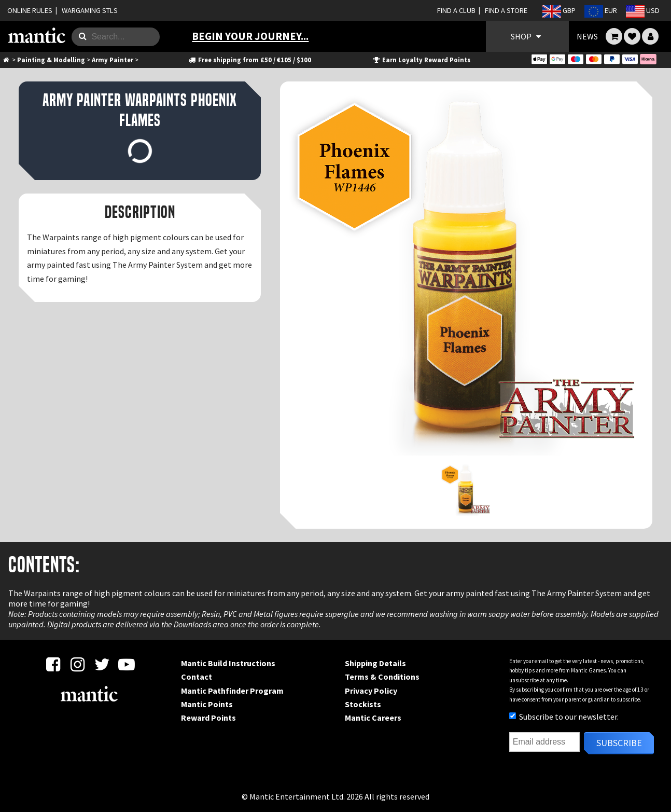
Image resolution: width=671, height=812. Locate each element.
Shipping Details (375, 663)
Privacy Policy (371, 691)
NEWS (587, 36)
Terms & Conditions (382, 677)
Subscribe (619, 743)
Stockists (363, 704)
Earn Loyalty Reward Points (421, 60)
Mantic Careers (373, 718)
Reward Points (208, 718)
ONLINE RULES (30, 10)
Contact (197, 677)
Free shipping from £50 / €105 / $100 (250, 60)
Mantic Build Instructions (228, 663)
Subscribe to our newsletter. (564, 717)
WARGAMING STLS (90, 10)
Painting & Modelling (51, 60)
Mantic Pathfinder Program (232, 691)
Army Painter (113, 60)
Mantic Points (207, 704)
